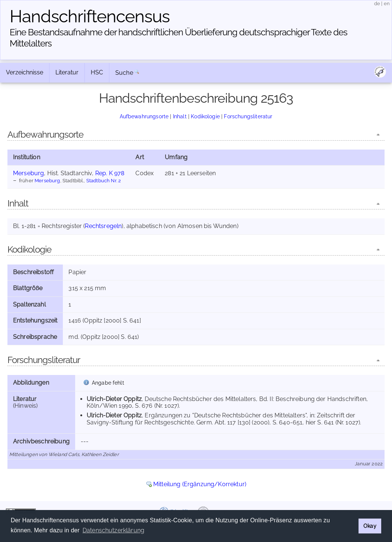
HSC (97, 72)
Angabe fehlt (108, 383)
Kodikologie (205, 116)
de (377, 4)
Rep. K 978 (110, 173)
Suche (124, 73)
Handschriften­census (90, 16)
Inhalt (180, 116)
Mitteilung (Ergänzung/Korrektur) (200, 484)
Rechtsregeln (103, 226)
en (387, 4)
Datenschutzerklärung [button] (113, 530)
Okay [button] (370, 526)
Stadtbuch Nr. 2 (104, 180)
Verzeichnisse (25, 72)
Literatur (67, 72)
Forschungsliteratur (248, 116)
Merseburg (28, 173)
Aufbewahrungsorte (144, 116)
